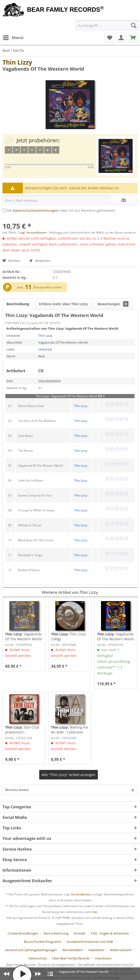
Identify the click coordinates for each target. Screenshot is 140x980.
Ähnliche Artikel (17, 790)
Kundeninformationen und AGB (90, 942)
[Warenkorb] (133, 38)
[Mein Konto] (121, 38)
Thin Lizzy (17, 62)
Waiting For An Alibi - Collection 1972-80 (70, 730)
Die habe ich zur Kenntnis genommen (61, 210)
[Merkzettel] (109, 38)
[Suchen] (134, 25)
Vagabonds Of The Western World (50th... (115, 637)
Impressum (103, 958)
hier (95, 912)
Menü (13, 37)
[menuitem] (13, 38)
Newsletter (96, 950)
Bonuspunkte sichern (48, 287)
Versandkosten (81, 894)
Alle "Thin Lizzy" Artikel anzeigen (69, 775)
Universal (45, 349)
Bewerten (40, 261)
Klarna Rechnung (56, 933)
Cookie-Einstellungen (23, 933)
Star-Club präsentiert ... (22, 730)
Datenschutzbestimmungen (36, 210)
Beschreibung (18, 304)
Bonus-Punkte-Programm (43, 942)
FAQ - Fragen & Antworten (110, 933)
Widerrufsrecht (121, 950)
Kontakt (80, 933)
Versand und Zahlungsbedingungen (31, 950)
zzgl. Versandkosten (33, 232)
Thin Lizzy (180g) (68, 636)
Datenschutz (38, 958)
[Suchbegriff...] (107, 25)
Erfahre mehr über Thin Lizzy (63, 304)
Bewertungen (113, 304)
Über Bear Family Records (71, 958)
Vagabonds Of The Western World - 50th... (24, 637)
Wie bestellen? (73, 950)
